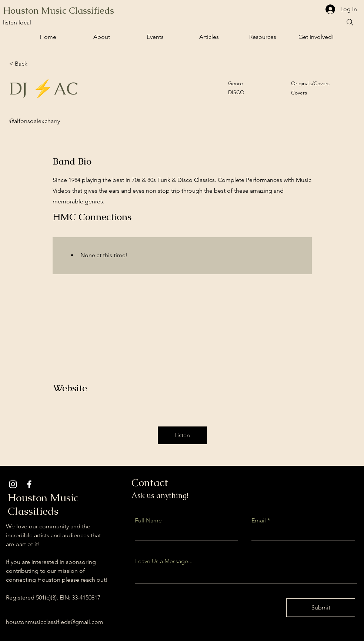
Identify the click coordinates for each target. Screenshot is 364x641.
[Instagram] (13, 484)
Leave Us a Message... (164, 561)
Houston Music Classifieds (59, 10)
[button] (155, 37)
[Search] (350, 22)
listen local (17, 22)
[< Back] (36, 64)
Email (259, 521)
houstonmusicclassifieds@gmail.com (55, 622)
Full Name (148, 521)
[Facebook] (29, 484)
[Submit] (321, 608)
